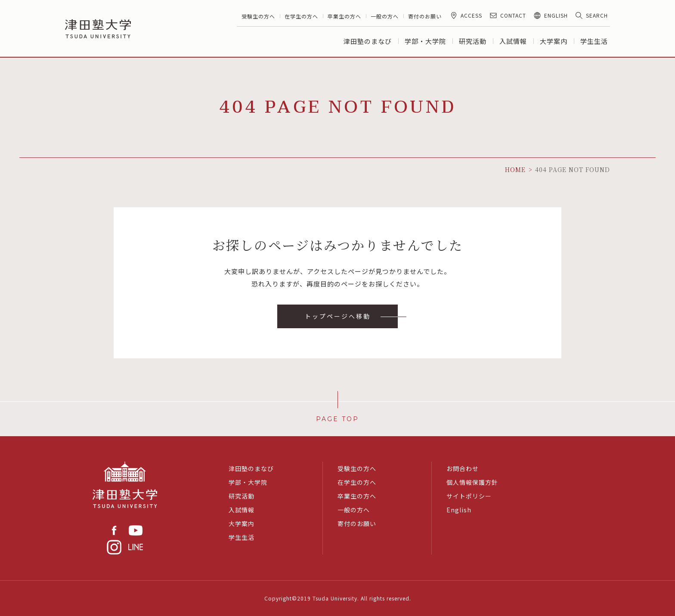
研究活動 (473, 41)
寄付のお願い (425, 16)
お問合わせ (463, 468)
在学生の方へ (301, 16)
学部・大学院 (425, 41)
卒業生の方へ (344, 16)
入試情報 (513, 41)
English (459, 510)
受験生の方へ (258, 16)
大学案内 (554, 41)
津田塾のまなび (368, 41)
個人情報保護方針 (472, 482)
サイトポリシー (469, 496)
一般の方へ (385, 16)
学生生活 (594, 41)
